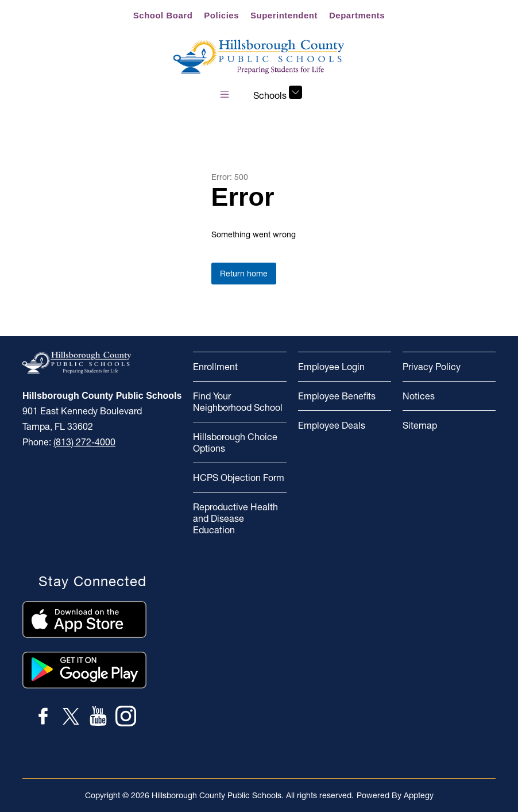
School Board (163, 15)
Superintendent (284, 15)
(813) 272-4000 (84, 442)
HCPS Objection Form (239, 478)
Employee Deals (332, 425)
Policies (221, 15)
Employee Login (331, 367)
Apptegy (419, 795)
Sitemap (420, 425)
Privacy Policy (432, 367)
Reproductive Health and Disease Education (235, 518)
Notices (419, 396)
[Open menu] (225, 94)
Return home (244, 274)
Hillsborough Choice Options (235, 442)
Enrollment (215, 367)
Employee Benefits (337, 396)
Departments (357, 15)
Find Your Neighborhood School (238, 402)
